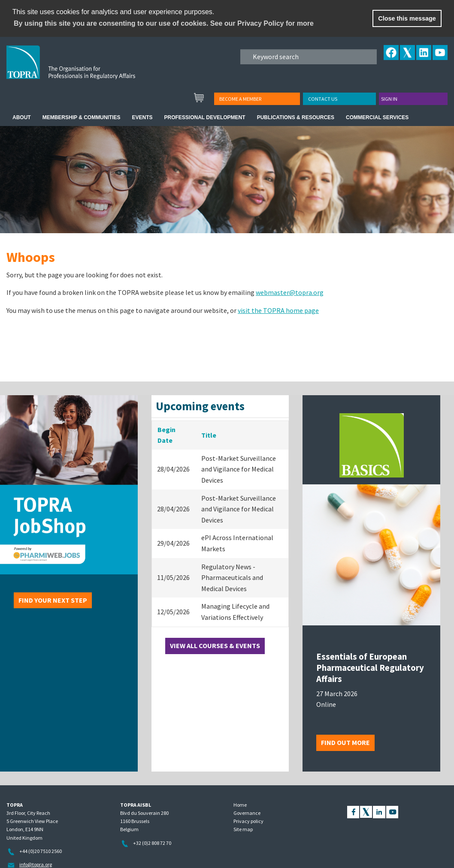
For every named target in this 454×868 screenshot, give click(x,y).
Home (240, 805)
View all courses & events (215, 646)
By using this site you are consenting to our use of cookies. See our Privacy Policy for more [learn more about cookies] (164, 23)
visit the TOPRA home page (278, 310)
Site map (243, 829)
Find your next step (53, 600)
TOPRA (89, 69)
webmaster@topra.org (290, 292)
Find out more (345, 742)
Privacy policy (248, 821)
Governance (247, 813)
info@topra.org (36, 864)
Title (209, 435)
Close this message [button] (407, 18)
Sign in (389, 99)
